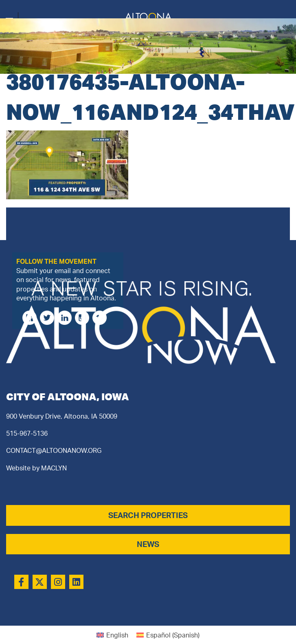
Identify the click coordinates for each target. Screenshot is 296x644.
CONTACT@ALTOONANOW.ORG (54, 450)
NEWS (148, 544)
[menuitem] (112, 635)
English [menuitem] (117, 635)
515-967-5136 (27, 433)
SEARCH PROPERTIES (148, 515)
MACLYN (54, 468)
